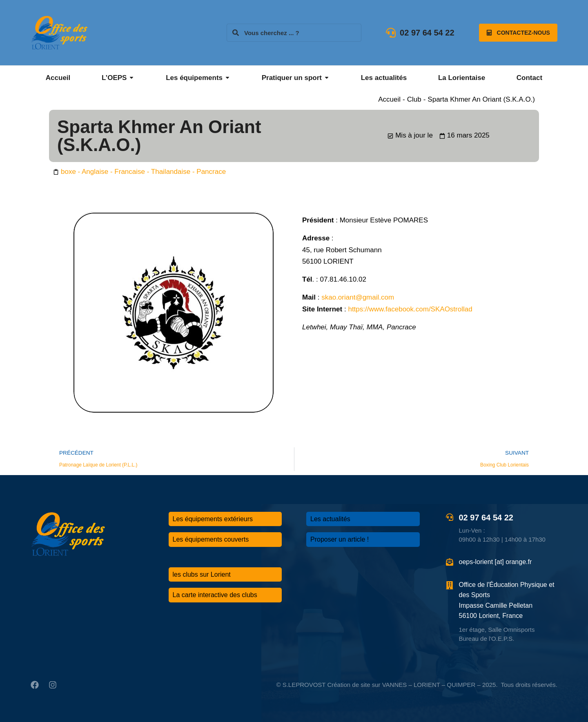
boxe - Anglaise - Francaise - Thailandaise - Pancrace (143, 172)
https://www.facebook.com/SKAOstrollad (410, 309)
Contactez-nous (518, 33)
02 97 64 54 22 (427, 33)
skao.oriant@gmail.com (358, 297)
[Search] (236, 33)
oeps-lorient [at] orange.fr (496, 562)
